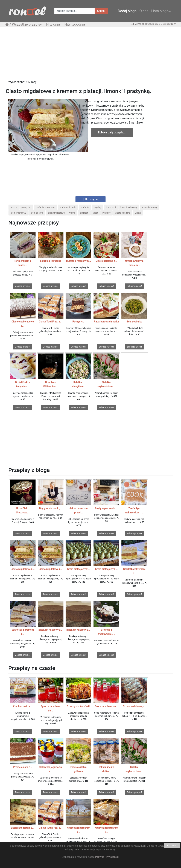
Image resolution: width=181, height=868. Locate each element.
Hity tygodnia (75, 24)
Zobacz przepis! (23, 286)
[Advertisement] (90, 55)
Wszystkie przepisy (27, 24)
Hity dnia (53, 24)
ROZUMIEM (172, 846)
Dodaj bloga (127, 11)
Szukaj (101, 11)
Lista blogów (161, 11)
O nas (144, 11)
